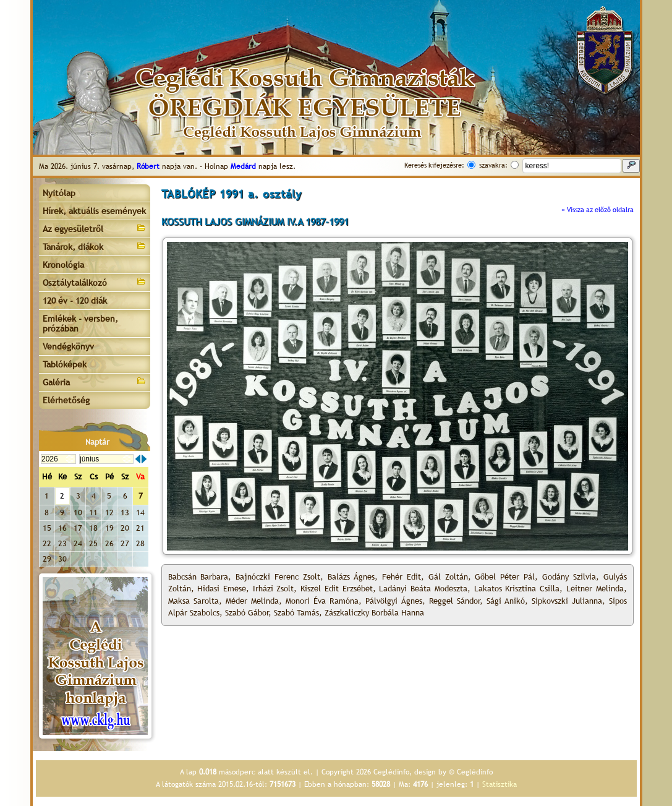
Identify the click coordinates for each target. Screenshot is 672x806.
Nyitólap (59, 193)
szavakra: (493, 165)
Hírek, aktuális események (94, 211)
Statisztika (500, 784)
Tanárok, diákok (95, 246)
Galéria (95, 381)
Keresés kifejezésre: (434, 165)
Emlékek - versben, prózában (80, 324)
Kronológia (63, 265)
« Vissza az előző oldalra (598, 210)
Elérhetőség (66, 400)
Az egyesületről (95, 228)
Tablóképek (65, 364)
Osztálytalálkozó (95, 282)
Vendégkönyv (68, 346)
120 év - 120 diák (75, 301)
